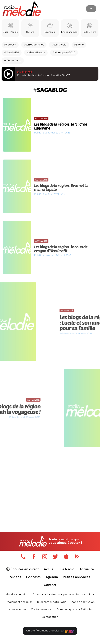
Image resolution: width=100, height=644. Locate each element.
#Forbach (10, 45)
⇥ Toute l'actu (13, 61)
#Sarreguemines (34, 45)
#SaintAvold (59, 45)
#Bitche (79, 45)
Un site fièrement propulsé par (50, 632)
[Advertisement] (50, 482)
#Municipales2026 (64, 53)
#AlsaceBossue (36, 53)
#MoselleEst (12, 53)
